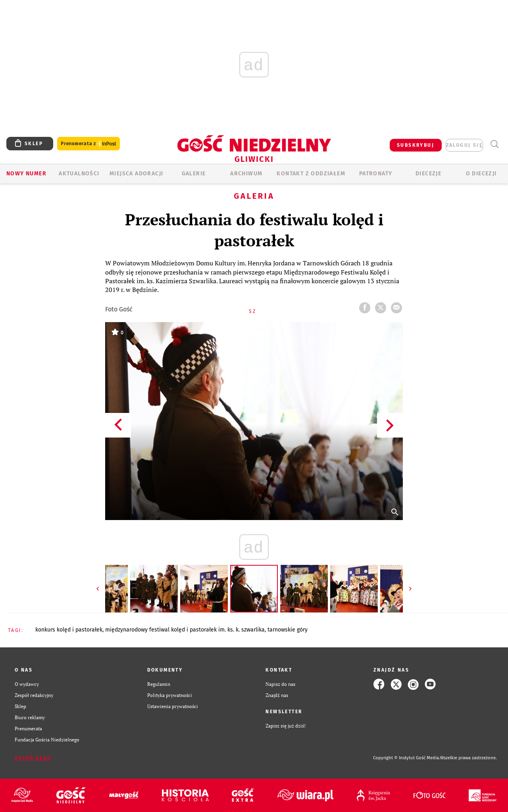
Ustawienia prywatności (173, 706)
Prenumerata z (89, 144)
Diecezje (428, 174)
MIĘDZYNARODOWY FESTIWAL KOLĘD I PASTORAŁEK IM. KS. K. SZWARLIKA (185, 630)
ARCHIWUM (246, 174)
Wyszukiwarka (494, 144)
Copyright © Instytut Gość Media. (407, 758)
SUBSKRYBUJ (416, 145)
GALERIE (194, 174)
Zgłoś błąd (33, 758)
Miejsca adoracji (136, 174)
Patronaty (376, 174)
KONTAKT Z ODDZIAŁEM (311, 174)
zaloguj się (464, 145)
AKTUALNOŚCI (79, 174)
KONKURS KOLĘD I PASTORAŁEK (69, 630)
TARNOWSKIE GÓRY (288, 630)
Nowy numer (26, 174)
